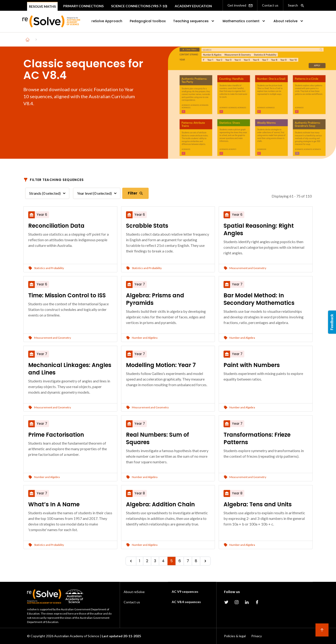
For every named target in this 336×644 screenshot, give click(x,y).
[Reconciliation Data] (70, 226)
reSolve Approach (107, 21)
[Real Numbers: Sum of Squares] (168, 439)
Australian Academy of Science (77, 636)
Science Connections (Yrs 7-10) (139, 6)
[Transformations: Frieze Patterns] (266, 439)
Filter (135, 193)
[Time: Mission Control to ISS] (70, 295)
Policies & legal (235, 636)
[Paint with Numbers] (266, 365)
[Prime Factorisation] (70, 435)
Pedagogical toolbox (148, 21)
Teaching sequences (194, 21)
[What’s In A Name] (70, 504)
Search (296, 5)
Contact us (270, 5)
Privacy (257, 636)
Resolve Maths (42, 6)
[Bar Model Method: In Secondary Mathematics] (266, 299)
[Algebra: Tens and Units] (266, 504)
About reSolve (289, 21)
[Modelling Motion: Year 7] (168, 365)
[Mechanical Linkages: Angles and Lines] (70, 369)
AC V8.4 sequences (186, 602)
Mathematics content (244, 21)
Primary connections (83, 6)
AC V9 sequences (185, 592)
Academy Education (193, 6)
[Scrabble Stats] (168, 226)
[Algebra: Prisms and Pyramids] (168, 299)
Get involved (240, 5)
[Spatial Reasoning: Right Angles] (266, 230)
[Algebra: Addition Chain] (168, 504)
